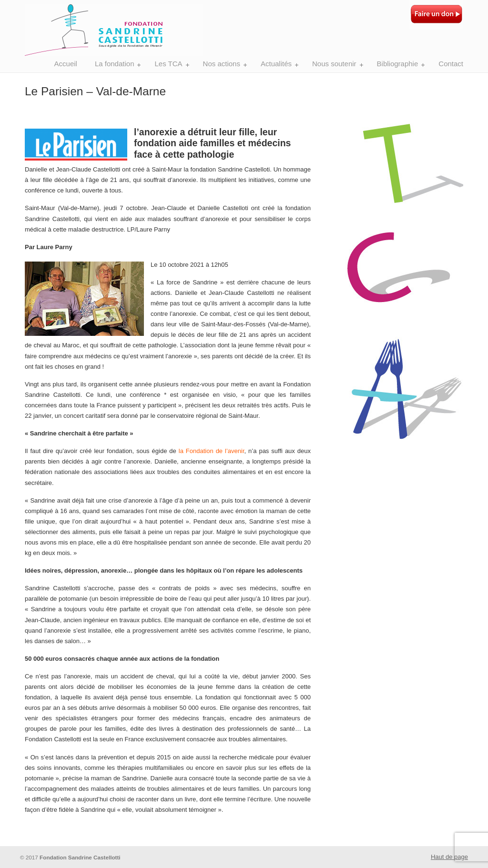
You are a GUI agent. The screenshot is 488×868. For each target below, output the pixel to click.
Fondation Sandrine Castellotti (114, 29)
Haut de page (449, 857)
